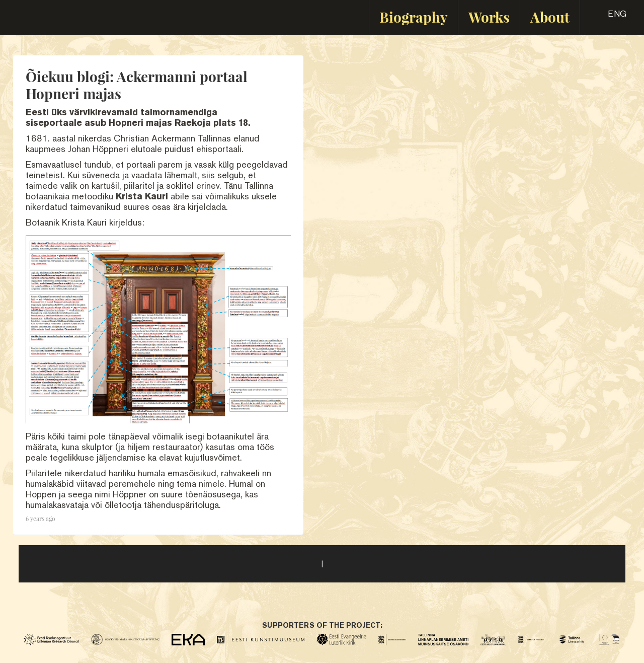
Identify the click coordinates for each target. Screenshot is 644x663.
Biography (414, 17)
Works (489, 17)
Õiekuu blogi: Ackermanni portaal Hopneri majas (137, 85)
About (550, 17)
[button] (608, 17)
